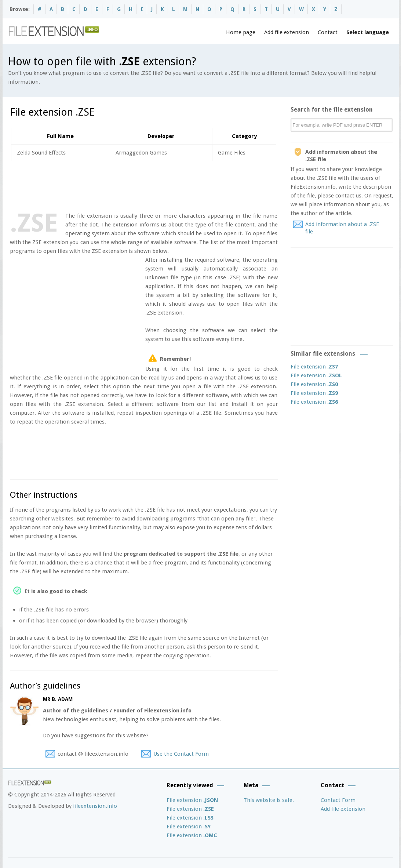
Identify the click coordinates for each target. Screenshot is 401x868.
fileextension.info (95, 806)
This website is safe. (269, 800)
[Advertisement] (143, 185)
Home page (241, 32)
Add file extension (287, 32)
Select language (368, 32)
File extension (314, 367)
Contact (328, 32)
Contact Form (338, 800)
